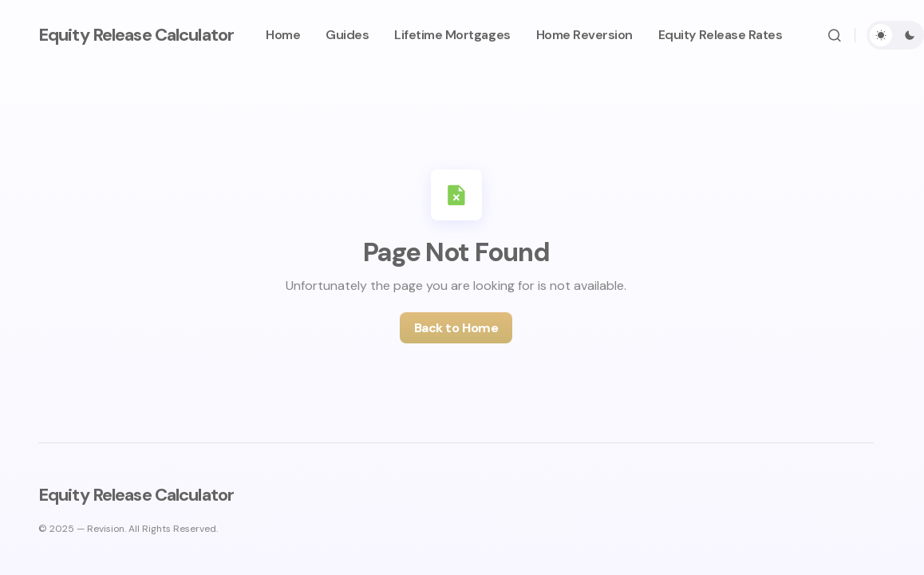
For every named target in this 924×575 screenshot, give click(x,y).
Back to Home (456, 328)
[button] (835, 35)
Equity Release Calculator (136, 35)
